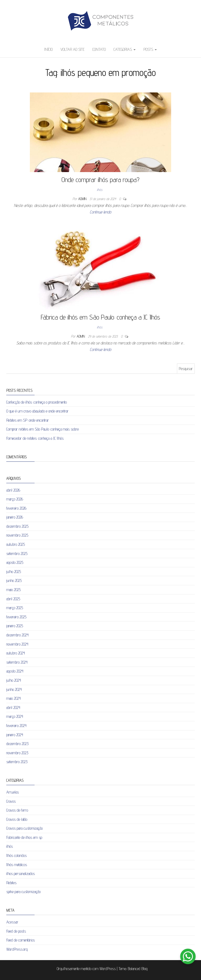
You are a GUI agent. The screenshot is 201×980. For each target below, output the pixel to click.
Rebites (11, 883)
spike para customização (23, 892)
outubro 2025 (16, 544)
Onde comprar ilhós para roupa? (100, 180)
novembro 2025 (17, 535)
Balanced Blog (138, 969)
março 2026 (15, 499)
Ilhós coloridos (16, 855)
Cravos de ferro (17, 810)
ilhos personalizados (21, 874)
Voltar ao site (72, 49)
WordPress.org (17, 949)
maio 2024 (13, 698)
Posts (150, 49)
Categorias (125, 49)
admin (83, 199)
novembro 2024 (17, 644)
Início (48, 49)
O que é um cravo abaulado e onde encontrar (37, 411)
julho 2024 (14, 680)
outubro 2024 (16, 653)
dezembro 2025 (17, 526)
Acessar (12, 922)
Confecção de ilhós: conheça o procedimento (37, 402)
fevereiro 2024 (16, 726)
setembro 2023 (17, 762)
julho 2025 (14, 572)
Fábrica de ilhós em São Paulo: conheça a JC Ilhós (100, 317)
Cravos (11, 801)
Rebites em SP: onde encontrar (28, 420)
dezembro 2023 (17, 744)
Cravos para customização (24, 828)
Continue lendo (100, 212)
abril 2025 (13, 599)
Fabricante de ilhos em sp (24, 837)
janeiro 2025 (15, 626)
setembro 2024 (17, 662)
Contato (99, 49)
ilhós (100, 190)
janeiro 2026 (15, 517)
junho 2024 (14, 689)
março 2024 (15, 716)
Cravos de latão (17, 819)
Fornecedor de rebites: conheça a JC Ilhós (35, 438)
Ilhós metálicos (17, 865)
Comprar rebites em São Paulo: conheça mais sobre (43, 429)
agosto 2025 (15, 562)
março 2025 (15, 608)
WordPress (108, 969)
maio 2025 (13, 590)
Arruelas (13, 792)
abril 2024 (13, 708)
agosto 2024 (15, 671)
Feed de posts (16, 931)
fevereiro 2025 (16, 617)
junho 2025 (14, 580)
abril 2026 (13, 490)
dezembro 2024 (17, 635)
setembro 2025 (17, 554)
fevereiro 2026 (16, 508)
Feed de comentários (21, 940)
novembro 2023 (17, 753)
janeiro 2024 (15, 735)
